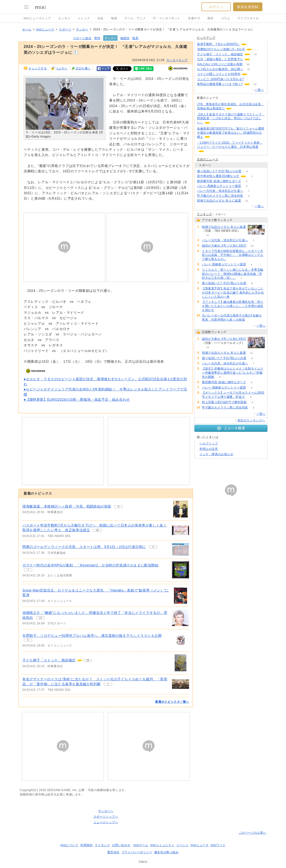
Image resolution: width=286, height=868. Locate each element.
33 (248, 64)
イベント (182, 845)
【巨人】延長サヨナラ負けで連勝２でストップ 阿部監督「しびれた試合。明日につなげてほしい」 (231, 119)
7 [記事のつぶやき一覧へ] (28, 570)
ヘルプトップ (209, 443)
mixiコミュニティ (162, 845)
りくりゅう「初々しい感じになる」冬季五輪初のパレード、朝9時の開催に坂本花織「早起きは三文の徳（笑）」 (233, 274)
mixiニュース (45, 29)
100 (253, 74)
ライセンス (102, 845)
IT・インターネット (167, 18)
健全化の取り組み (167, 852)
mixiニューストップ (37, 18)
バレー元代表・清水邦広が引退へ (220, 191)
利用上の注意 (209, 449)
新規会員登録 (248, 7)
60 (255, 59)
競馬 (135, 38)
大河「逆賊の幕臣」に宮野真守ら (220, 59)
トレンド (84, 18)
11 (247, 201)
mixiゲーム (141, 845)
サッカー (82, 29)
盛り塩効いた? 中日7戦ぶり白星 (219, 171)
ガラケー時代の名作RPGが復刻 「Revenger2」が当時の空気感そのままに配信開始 (91, 565)
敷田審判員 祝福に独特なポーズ (219, 181)
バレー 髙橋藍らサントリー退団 (219, 186)
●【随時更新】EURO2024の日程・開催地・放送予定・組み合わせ (77, 399)
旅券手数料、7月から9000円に (218, 44)
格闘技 (125, 38)
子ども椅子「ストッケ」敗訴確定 (49, 660)
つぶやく (62, 68)
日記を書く (83, 68)
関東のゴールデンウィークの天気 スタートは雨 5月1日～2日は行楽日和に (84, 547)
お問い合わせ (121, 845)
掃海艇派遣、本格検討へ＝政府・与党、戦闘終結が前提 (67, 506)
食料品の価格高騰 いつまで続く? (220, 84)
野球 (97, 38)
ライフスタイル (248, 18)
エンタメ (64, 18)
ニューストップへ (106, 822)
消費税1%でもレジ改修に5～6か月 (221, 49)
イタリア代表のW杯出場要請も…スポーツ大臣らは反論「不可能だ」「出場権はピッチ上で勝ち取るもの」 (233, 255)
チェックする (38, 68)
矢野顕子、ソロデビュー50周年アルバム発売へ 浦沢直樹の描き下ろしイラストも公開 (92, 636)
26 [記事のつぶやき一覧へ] (97, 530)
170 (249, 79)
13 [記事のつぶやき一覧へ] (40, 618)
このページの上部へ (253, 833)
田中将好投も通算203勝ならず (218, 176)
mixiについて (69, 845)
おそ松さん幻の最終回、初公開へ (220, 69)
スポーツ (194, 18)
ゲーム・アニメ (135, 18)
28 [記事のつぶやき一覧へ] (88, 660)
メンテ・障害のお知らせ (216, 454)
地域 (114, 18)
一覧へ (259, 90)
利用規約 (86, 845)
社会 (100, 18)
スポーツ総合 (82, 38)
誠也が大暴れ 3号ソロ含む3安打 (224, 246)
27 (255, 54)
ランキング (205, 214)
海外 (210, 18)
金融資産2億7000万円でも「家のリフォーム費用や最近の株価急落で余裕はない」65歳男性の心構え (231, 133)
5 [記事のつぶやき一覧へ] (153, 547)
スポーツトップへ (106, 817)
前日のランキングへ (251, 420)
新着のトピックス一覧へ (172, 702)
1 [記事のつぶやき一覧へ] (108, 684)
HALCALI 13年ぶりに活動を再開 (220, 64)
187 (258, 49)
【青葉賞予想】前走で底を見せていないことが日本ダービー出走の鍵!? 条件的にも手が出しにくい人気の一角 (233, 293)
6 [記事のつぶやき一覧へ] (119, 507)
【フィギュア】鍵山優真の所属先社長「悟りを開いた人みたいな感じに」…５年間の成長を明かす (233, 306)
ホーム (27, 29)
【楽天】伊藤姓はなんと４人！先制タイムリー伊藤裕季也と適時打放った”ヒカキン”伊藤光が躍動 (233, 373)
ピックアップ (206, 38)
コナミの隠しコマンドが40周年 (219, 74)
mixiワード (218, 845)
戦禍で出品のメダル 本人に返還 (219, 201)
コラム (226, 18)
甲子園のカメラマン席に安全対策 (220, 196)
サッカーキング (177, 60)
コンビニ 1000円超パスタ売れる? (220, 79)
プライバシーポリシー (137, 852)
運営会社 (113, 852)
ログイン (216, 7)
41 (255, 84)
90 (252, 44)
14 (252, 246)
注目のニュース (208, 159)
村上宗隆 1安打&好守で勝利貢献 (224, 402)
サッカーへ (106, 811)
